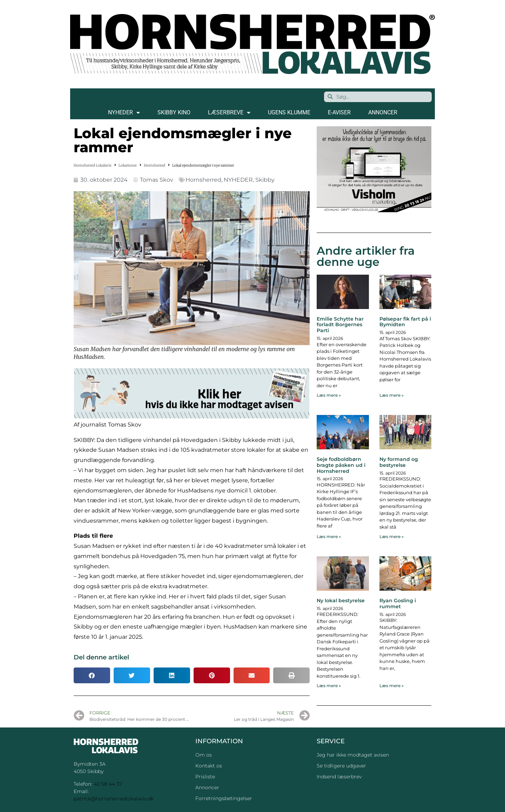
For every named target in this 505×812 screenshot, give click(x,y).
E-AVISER (339, 112)
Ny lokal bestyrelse (341, 600)
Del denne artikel (101, 657)
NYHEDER (124, 113)
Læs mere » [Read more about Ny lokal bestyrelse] (329, 686)
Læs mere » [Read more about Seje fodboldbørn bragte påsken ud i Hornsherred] (329, 536)
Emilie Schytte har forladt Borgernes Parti (340, 325)
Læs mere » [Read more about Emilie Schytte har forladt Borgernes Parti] (329, 395)
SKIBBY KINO (174, 112)
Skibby (265, 180)
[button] (92, 675)
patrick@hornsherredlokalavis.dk (114, 799)
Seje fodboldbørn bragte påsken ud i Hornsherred (341, 465)
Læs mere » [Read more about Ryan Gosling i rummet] (392, 686)
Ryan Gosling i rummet (398, 603)
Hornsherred (154, 165)
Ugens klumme (289, 112)
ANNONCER (383, 112)
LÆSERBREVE (229, 113)
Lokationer (128, 165)
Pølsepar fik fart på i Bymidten (405, 322)
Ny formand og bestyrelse (399, 462)
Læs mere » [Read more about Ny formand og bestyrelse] (392, 536)
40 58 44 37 (108, 784)
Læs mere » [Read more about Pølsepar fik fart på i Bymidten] (392, 395)
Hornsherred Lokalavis (93, 165)
